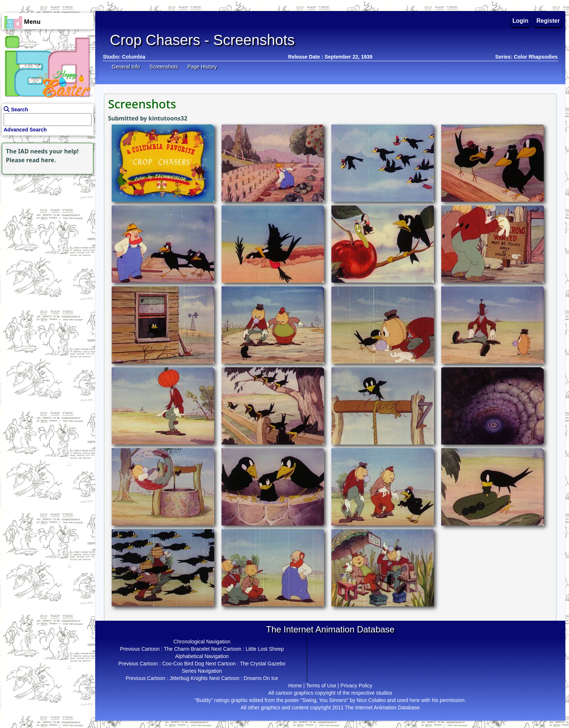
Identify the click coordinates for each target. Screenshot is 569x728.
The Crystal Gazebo (263, 664)
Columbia (134, 57)
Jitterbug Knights (189, 678)
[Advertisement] (46, 222)
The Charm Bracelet (187, 649)
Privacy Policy (356, 686)
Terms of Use (321, 686)
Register (548, 21)
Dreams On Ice (261, 678)
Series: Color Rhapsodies (527, 57)
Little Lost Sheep (265, 649)
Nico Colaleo (371, 700)
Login (521, 21)
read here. (41, 160)
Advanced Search (25, 130)
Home (295, 686)
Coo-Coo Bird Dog (183, 664)
